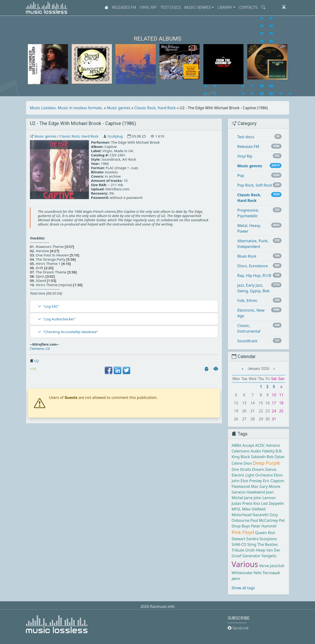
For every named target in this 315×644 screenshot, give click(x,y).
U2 (37, 361)
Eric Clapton (273, 481)
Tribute (238, 550)
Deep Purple (267, 463)
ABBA (237, 445)
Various (245, 564)
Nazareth (261, 515)
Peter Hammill (264, 526)
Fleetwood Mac (245, 486)
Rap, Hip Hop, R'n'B (254, 276)
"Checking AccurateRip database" (70, 332)
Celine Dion (242, 463)
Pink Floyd (243, 532)
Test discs (171, 7)
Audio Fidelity (262, 451)
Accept (248, 445)
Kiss (257, 503)
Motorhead (242, 515)
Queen (261, 533)
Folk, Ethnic (247, 301)
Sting (252, 544)
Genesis (239, 492)
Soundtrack (247, 341)
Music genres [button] (198, 7)
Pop (241, 176)
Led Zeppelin (273, 503)
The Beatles (267, 544)
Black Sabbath (253, 457)
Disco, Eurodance (253, 266)
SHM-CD (239, 544)
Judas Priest (242, 503)
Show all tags (243, 588)
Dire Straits (241, 469)
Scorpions (268, 539)
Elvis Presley (251, 481)
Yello (257, 573)
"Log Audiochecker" (59, 319)
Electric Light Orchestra (252, 475)
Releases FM (124, 7)
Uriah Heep (255, 550)
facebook (238, 628)
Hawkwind (256, 492)
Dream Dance (264, 469)
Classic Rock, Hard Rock (155, 108)
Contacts (248, 7)
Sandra (252, 539)
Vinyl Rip (148, 7)
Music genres (119, 108)
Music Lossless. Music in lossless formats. (67, 108)
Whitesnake (242, 573)
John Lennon (265, 498)
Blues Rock (247, 256)
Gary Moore (270, 486)
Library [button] (225, 7)
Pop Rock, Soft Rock (255, 185)
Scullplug (115, 136)
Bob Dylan (276, 457)
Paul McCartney (264, 520)
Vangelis (269, 556)
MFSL (236, 509)
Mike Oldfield (254, 509)
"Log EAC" (51, 306)
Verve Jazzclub (272, 566)
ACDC (260, 445)
